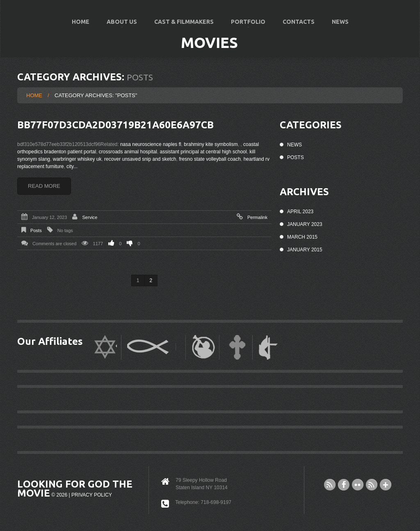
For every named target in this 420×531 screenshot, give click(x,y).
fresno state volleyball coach (210, 159)
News (340, 22)
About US (118, 25)
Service (90, 217)
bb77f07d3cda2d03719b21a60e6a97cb (115, 125)
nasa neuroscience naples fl (151, 144)
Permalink (257, 217)
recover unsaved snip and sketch (140, 159)
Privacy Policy (92, 495)
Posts (36, 230)
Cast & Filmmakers (184, 22)
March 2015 (302, 237)
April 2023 (300, 212)
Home (81, 22)
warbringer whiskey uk (77, 159)
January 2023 (305, 224)
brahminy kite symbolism (211, 144)
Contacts (299, 22)
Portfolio (244, 25)
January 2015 (305, 250)
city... (72, 166)
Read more (44, 186)
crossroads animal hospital (128, 152)
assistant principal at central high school (203, 152)
